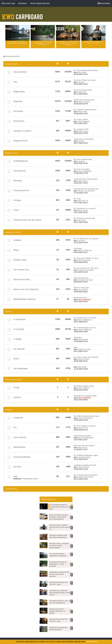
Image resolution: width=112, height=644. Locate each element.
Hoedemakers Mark (30, 479)
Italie (76, 347)
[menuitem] (104, 3)
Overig (8, 410)
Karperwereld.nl (13, 232)
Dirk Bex (81, 141)
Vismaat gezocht (21, 190)
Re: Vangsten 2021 (81, 129)
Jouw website (20, 437)
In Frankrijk (19, 329)
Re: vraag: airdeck (81, 119)
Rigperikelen (19, 92)
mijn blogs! (78, 248)
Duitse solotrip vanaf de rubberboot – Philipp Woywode (43, 43)
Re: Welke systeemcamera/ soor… (87, 416)
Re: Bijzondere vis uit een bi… (85, 209)
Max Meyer (82, 72)
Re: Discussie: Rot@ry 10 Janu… (87, 258)
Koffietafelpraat (21, 161)
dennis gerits (83, 210)
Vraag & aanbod (13, 380)
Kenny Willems (83, 388)
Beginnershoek (20, 141)
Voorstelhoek (20, 171)
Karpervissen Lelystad (82, 436)
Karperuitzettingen (22, 457)
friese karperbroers (81, 278)
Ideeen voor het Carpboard (26, 289)
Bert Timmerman (84, 260)
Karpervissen (12, 64)
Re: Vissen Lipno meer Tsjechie (86, 357)
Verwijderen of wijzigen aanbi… (86, 396)
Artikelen (18, 240)
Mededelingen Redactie (24, 299)
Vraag (16, 387)
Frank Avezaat (83, 467)
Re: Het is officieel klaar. (83, 159)
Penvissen (18, 111)
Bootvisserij (19, 121)
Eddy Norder (83, 181)
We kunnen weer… (81, 298)
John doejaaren (84, 121)
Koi (15, 427)
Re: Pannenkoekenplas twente (86, 70)
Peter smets (82, 112)
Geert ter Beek (83, 359)
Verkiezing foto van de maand (27, 220)
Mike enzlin (82, 367)
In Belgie (18, 339)
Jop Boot (81, 82)
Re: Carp (77, 199)
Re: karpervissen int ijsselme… (86, 318)
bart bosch (82, 220)
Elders (16, 359)
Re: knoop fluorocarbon (83, 90)
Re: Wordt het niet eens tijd (84, 218)
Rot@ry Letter (20, 260)
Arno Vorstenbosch (85, 418)
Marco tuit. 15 (83, 201)
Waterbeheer (19, 447)
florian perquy (83, 131)
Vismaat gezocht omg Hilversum (86, 189)
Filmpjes (17, 200)
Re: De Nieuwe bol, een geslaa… (87, 239)
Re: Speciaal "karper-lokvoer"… (86, 110)
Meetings (18, 181)
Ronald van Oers (84, 349)
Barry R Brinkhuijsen (86, 438)
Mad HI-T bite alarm (81, 288)
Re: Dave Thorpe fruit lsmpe (85, 80)
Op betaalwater (21, 368)
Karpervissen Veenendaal (84, 139)
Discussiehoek (20, 72)
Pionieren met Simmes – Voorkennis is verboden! (17, 43)
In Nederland (19, 319)
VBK (16, 477)
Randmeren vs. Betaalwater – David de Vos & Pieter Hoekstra (68, 43)
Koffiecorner (11, 153)
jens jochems (83, 290)
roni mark (81, 241)
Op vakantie (19, 349)
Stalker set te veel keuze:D (84, 100)
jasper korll (82, 92)
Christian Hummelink (86, 270)
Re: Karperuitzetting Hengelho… (86, 475)
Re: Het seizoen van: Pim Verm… (87, 268)
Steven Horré (83, 428)
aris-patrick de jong (85, 280)
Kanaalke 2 (78, 337)
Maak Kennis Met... (22, 279)
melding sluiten (92, 642)
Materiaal (18, 101)
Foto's (16, 210)
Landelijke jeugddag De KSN (85, 465)
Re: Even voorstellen (82, 169)
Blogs (16, 250)
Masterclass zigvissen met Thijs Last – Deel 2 (93, 43)
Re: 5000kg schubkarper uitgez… (87, 455)
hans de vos (82, 448)
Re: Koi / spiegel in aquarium (85, 426)
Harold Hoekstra (84, 457)
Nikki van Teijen (84, 102)
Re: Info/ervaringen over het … (86, 328)
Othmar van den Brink (86, 191)
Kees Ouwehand (84, 300)
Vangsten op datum (22, 131)
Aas (15, 82)
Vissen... (9, 311)
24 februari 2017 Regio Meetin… (86, 179)
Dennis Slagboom (85, 171)
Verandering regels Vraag (84, 386)
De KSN (17, 467)
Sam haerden (83, 339)
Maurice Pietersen (85, 250)
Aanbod (17, 397)
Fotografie (18, 418)
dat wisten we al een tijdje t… (85, 446)
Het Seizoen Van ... (22, 270)
